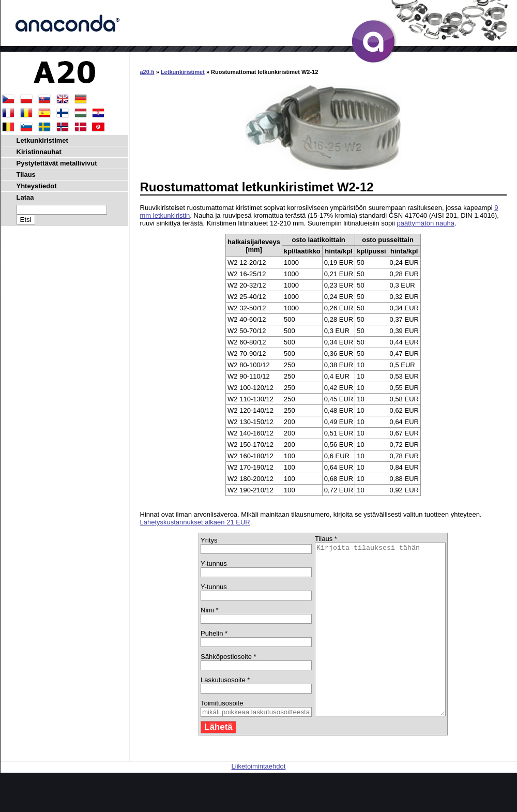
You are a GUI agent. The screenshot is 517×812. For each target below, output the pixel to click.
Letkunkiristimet (183, 72)
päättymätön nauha (426, 223)
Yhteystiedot (37, 186)
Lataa (25, 197)
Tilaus (26, 175)
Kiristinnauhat (39, 152)
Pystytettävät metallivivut (57, 163)
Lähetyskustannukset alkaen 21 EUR (195, 522)
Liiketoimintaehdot (259, 800)
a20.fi (147, 72)
